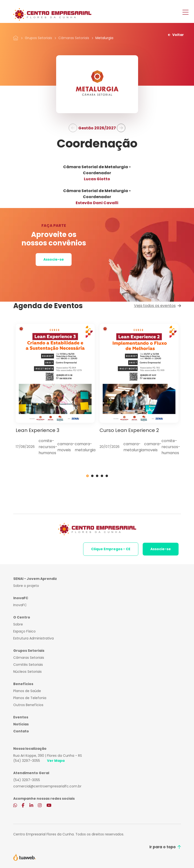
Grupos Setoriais (38, 38)
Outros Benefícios (28, 705)
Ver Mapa (56, 761)
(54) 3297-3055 (27, 761)
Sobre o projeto (26, 586)
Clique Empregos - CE (111, 549)
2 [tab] (92, 476)
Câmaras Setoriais (74, 38)
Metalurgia (104, 38)
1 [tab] (87, 476)
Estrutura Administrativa (33, 638)
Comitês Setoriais (28, 665)
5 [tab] (107, 476)
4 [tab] (102, 476)
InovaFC (20, 605)
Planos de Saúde (27, 691)
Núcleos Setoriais (27, 672)
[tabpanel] (55, 390)
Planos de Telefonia (30, 698)
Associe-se (54, 259)
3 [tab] (97, 476)
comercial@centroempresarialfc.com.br (47, 786)
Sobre (18, 624)
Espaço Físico (24, 631)
